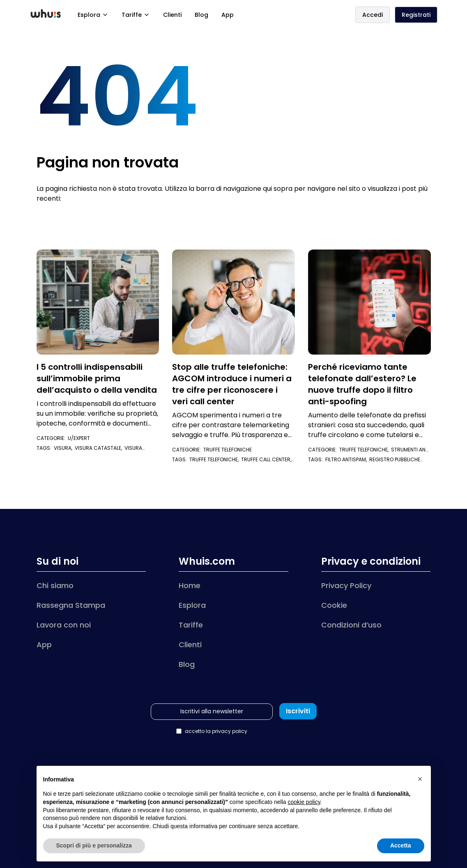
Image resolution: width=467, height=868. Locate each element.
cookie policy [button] (304, 802)
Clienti (172, 15)
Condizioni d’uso (351, 625)
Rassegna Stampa (71, 605)
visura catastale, (100, 448)
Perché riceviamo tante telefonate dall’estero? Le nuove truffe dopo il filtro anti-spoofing (362, 384)
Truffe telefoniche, (365, 450)
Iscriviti (298, 711)
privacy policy (230, 731)
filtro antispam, (347, 459)
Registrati (416, 15)
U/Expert (79, 438)
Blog (201, 15)
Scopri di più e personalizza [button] (94, 845)
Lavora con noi (64, 625)
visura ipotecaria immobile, (89, 451)
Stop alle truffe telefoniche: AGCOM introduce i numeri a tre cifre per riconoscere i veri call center (232, 384)
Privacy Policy (346, 585)
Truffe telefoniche (228, 450)
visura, (64, 448)
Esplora (93, 15)
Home (190, 585)
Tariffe (136, 15)
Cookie (334, 605)
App (228, 15)
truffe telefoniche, (215, 459)
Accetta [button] (401, 845)
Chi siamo (55, 585)
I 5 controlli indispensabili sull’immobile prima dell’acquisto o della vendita (97, 378)
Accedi (373, 15)
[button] (420, 779)
